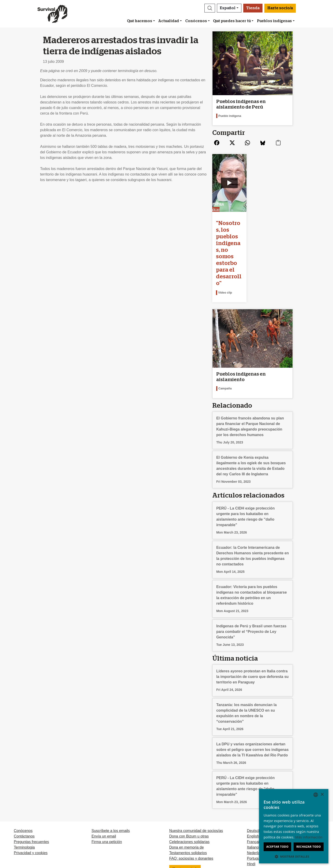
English (253, 787)
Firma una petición (107, 792)
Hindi (251, 814)
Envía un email (104, 787)
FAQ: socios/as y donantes (191, 809)
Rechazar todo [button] (308, 847)
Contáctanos (24, 787)
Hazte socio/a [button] (280, 8)
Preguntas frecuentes (31, 792)
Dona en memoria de (187, 798)
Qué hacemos (140, 21)
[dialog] (294, 826)
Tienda (253, 8)
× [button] (322, 795)
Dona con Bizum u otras (189, 787)
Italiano (253, 798)
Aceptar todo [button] (277, 847)
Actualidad (169, 21)
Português (255, 809)
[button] (210, 8)
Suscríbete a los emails (111, 781)
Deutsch (254, 781)
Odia (251, 820)
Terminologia (24, 798)
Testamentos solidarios (188, 803)
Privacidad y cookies (31, 803)
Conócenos (196, 21)
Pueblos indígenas (274, 21)
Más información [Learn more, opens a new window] (309, 837)
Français (254, 792)
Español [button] (228, 8)
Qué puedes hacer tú (232, 21)
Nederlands (256, 803)
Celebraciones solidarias (189, 792)
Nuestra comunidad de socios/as (196, 781)
